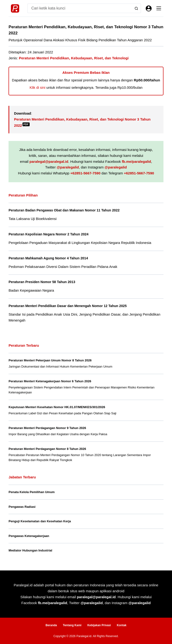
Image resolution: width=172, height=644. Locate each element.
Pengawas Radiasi (22, 507)
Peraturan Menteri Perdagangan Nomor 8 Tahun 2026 (47, 449)
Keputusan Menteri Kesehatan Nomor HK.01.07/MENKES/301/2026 (57, 407)
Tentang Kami (72, 625)
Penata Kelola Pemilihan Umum (32, 492)
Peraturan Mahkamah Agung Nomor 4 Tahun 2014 (49, 258)
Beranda (51, 625)
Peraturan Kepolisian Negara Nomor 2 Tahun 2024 (50, 234)
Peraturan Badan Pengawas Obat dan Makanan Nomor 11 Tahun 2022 (66, 210)
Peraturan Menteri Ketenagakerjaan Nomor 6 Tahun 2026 (50, 381)
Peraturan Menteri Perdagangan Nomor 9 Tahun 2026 (47, 428)
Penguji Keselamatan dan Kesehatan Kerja (40, 521)
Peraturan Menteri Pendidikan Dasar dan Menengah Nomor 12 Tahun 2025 (69, 306)
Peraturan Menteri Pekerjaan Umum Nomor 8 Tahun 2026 (50, 360)
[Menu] (159, 8)
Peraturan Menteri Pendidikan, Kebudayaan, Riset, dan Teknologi (74, 58)
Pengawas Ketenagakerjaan (29, 536)
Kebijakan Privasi (99, 625)
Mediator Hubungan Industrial (30, 550)
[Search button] (136, 8)
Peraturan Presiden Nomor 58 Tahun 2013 (43, 282)
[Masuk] (149, 8)
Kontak (122, 625)
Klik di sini (38, 87)
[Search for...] (79, 8)
